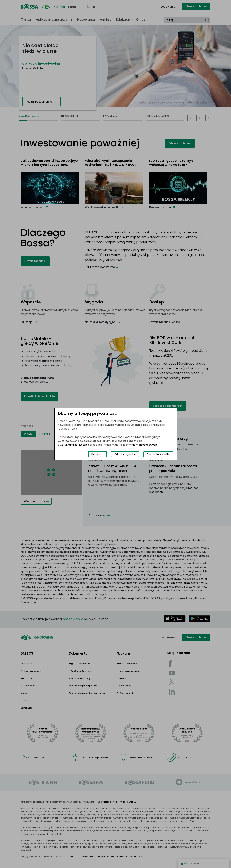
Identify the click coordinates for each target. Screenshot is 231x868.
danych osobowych (145, 445)
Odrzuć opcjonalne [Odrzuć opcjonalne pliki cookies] (125, 454)
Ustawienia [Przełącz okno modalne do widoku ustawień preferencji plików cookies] (97, 454)
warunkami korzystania (74, 445)
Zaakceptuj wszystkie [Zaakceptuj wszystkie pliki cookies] (158, 454)
